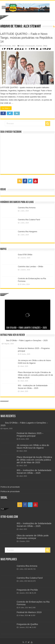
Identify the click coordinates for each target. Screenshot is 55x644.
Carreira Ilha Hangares (28, 232)
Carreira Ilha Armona (27, 208)
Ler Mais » (6, 108)
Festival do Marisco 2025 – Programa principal (30, 434)
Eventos (39, 46)
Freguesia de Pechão (27, 590)
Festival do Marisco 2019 (29, 612)
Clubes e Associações (27, 46)
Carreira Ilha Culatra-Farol (29, 220)
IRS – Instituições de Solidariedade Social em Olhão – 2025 (34, 472)
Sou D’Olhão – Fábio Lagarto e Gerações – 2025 (27, 328)
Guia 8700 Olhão (25, 255)
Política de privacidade (10, 487)
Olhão (45, 46)
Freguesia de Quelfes (27, 624)
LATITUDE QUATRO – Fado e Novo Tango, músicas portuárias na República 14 (26, 38)
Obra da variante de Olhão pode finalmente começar (33, 537)
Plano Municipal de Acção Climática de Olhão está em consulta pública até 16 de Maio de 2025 (35, 375)
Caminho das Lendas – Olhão (31, 267)
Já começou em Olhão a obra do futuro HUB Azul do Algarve (33, 446)
